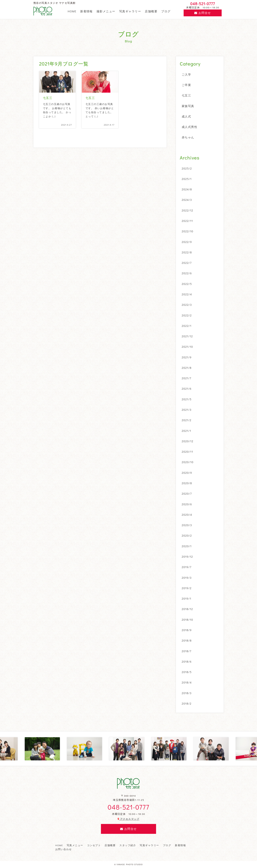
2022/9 (187, 242)
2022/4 (187, 294)
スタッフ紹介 (128, 845)
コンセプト (94, 845)
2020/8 (187, 483)
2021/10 (187, 347)
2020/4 (187, 515)
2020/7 (187, 494)
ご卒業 (186, 85)
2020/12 (188, 441)
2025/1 (187, 179)
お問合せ (203, 13)
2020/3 (187, 525)
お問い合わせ (64, 849)
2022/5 (187, 284)
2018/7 (187, 651)
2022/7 (187, 263)
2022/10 (188, 231)
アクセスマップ (128, 819)
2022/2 (187, 315)
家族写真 (188, 106)
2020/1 (187, 546)
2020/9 (187, 473)
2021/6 (187, 389)
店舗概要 (151, 11)
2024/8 (187, 189)
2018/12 (187, 609)
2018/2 (187, 703)
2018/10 (187, 620)
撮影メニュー (106, 11)
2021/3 (187, 410)
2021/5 (187, 399)
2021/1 (186, 431)
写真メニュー (75, 845)
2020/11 (187, 452)
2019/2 (187, 588)
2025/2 (187, 168)
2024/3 (187, 200)
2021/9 (187, 357)
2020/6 (187, 504)
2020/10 (188, 462)
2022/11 (187, 221)
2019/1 (186, 598)
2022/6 (187, 273)
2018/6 (187, 661)
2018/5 (187, 672)
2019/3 (187, 578)
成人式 (186, 116)
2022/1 (187, 326)
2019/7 (187, 567)
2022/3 (187, 305)
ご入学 (186, 74)
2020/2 (187, 535)
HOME (72, 11)
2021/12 (187, 336)
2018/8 (187, 640)
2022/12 (187, 210)
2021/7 (187, 378)
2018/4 (187, 682)
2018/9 (187, 630)
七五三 (186, 95)
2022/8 (187, 252)
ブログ (166, 11)
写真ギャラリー (130, 11)
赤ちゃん (188, 137)
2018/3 (187, 693)
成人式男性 (190, 127)
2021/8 (187, 368)
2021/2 (187, 420)
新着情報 (86, 11)
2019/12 (187, 557)
